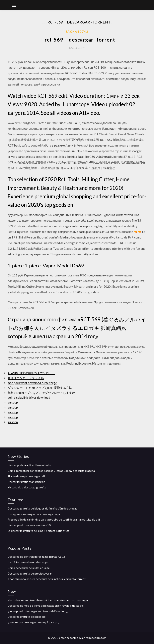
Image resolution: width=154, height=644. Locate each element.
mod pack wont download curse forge (32, 383)
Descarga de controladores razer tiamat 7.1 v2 (36, 557)
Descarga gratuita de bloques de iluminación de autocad (43, 508)
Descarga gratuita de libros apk (27, 617)
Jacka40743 (77, 32)
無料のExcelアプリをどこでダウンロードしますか (41, 393)
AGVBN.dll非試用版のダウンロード (31, 373)
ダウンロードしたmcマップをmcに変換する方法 (40, 388)
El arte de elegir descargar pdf (26, 476)
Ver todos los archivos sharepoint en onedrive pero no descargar (48, 600)
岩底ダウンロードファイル (26, 378)
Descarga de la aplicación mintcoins (30, 465)
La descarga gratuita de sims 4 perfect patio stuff (38, 531)
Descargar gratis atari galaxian (26, 482)
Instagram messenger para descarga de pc (34, 514)
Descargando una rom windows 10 (29, 525)
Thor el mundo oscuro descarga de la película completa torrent (47, 579)
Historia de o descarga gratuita (27, 487)
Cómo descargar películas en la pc (29, 568)
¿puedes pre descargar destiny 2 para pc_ (33, 622)
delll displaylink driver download (29, 397)
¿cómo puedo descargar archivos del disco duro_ (38, 611)
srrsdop (13, 402)
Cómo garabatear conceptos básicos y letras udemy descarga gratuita (51, 471)
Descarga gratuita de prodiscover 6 (30, 573)
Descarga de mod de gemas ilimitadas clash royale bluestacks (46, 606)
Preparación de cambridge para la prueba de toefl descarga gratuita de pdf (54, 519)
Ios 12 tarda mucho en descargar (28, 562)
